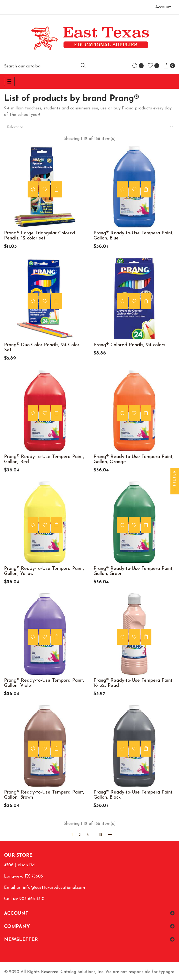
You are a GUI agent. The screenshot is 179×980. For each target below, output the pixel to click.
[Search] (45, 66)
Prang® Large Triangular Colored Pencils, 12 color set (40, 236)
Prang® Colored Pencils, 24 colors (129, 345)
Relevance (90, 127)
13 (100, 835)
